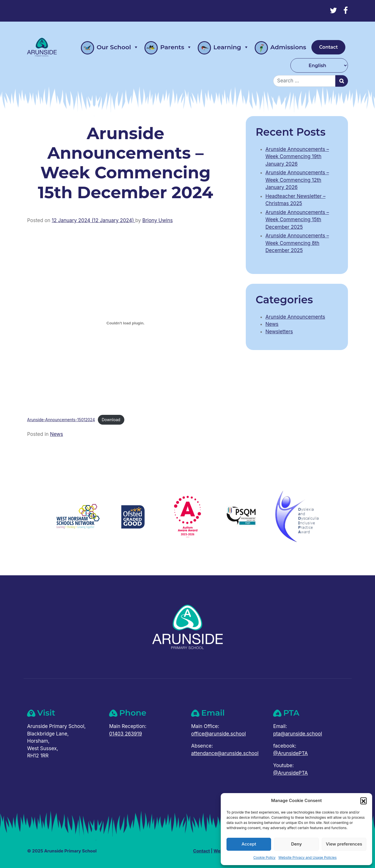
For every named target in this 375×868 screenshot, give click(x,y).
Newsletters (279, 332)
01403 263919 (125, 734)
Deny (296, 844)
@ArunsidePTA (290, 753)
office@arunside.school (218, 734)
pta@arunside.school (298, 734)
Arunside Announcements (295, 317)
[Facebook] (346, 11)
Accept (249, 844)
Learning (223, 47)
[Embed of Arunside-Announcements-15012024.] (125, 323)
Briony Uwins (157, 220)
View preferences (344, 844)
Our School (110, 47)
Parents (168, 47)
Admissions (280, 48)
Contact (329, 47)
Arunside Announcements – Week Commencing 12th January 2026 (297, 180)
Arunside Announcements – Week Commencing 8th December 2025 (297, 243)
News (57, 434)
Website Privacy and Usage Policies (307, 857)
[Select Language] (319, 65)
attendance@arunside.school (225, 753)
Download (111, 420)
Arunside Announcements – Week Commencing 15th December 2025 (297, 220)
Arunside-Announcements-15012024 (61, 420)
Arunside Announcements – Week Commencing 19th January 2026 (297, 157)
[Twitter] (333, 11)
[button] (363, 801)
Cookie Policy (264, 857)
